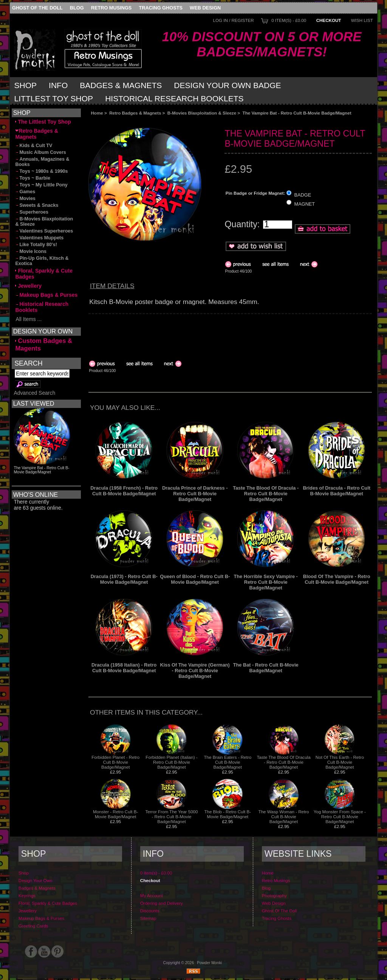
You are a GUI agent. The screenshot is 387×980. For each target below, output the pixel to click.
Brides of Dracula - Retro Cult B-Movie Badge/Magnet (337, 491)
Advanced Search (34, 393)
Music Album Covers (40, 152)
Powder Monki (209, 963)
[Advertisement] (173, 122)
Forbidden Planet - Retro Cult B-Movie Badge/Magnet (115, 762)
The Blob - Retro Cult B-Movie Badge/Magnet (228, 814)
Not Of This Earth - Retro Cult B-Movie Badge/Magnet (340, 762)
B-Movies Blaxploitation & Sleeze (202, 113)
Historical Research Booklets (174, 98)
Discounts (150, 911)
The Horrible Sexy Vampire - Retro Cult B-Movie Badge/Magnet (266, 582)
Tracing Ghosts (161, 8)
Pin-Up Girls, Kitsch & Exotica (42, 261)
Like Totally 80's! (36, 245)
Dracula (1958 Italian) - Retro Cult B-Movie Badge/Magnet (124, 668)
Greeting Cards (33, 926)
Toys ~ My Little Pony (41, 185)
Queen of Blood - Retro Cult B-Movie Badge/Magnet (195, 579)
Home (97, 113)
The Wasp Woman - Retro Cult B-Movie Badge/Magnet (284, 816)
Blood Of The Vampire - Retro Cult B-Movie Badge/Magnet (337, 579)
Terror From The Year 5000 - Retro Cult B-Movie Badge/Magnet (172, 816)
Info (58, 85)
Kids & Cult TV (34, 146)
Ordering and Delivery (162, 903)
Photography (274, 895)
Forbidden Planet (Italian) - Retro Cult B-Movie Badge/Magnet (171, 762)
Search (28, 363)
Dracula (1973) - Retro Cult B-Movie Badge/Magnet (124, 579)
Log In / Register (233, 20)
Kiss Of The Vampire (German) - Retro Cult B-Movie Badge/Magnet (195, 671)
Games (25, 192)
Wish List (362, 20)
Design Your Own (36, 880)
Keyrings (27, 895)
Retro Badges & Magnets (135, 113)
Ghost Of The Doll (37, 8)
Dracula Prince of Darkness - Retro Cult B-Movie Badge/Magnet (195, 494)
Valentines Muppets (39, 238)
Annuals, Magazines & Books (42, 162)
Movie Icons (31, 251)
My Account (152, 895)
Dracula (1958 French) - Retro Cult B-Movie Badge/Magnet (124, 491)
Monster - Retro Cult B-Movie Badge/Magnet (115, 814)
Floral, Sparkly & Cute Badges (44, 274)
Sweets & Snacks (37, 205)
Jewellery (28, 286)
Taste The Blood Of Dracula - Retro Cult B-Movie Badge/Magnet (266, 494)
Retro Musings (111, 8)
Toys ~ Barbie (33, 178)
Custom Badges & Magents (44, 345)
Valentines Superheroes (44, 231)
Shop (26, 85)
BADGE (303, 195)
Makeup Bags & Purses (46, 295)
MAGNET (305, 204)
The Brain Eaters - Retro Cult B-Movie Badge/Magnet (228, 762)
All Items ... (28, 319)
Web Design (205, 8)
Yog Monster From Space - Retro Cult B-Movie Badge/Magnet (340, 816)
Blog (77, 8)
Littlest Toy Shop (54, 98)
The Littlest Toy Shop (43, 122)
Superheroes (32, 212)
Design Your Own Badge (227, 85)
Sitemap (148, 918)
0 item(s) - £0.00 (289, 20)
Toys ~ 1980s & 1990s (41, 171)
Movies (25, 198)
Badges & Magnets (121, 85)
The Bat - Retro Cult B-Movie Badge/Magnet (266, 668)
